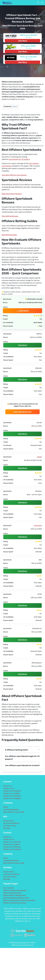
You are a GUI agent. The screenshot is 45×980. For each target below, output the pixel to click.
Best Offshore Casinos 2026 (14, 812)
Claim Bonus (22, 345)
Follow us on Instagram (12, 798)
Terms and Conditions (11, 823)
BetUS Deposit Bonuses (12, 893)
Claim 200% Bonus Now (22, 412)
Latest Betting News (11, 809)
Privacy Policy (9, 821)
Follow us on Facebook (12, 791)
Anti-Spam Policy (10, 826)
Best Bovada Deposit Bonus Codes (16, 898)
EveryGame (38, 526)
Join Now (23, 41)
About (6, 807)
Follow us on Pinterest (12, 796)
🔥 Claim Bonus (22, 311)
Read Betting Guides (9, 235)
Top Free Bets (9, 888)
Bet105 (39, 457)
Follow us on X (9, 788)
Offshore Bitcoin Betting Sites (15, 895)
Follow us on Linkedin (12, 793)
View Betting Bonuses (10, 216)
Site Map (7, 828)
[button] (22, 750)
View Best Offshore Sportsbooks (14, 175)
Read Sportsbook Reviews (12, 194)
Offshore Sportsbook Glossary (15, 903)
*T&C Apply (28, 37)
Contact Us (7, 786)
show (15, 106)
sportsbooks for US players (19, 159)
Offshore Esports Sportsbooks (15, 890)
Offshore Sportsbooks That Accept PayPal (19, 900)
